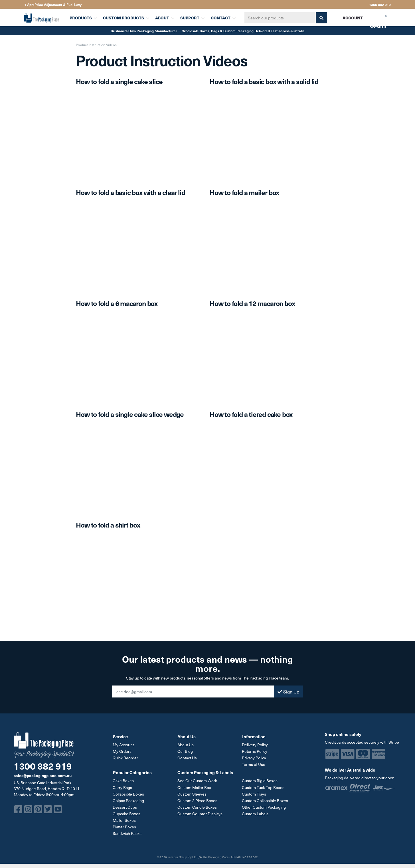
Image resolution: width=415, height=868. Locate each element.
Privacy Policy (254, 758)
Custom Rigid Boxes (260, 781)
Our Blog (185, 751)
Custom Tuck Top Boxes (263, 787)
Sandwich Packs (127, 833)
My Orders (122, 751)
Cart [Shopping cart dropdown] (374, 20)
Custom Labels (255, 813)
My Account (124, 745)
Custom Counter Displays (200, 813)
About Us (186, 745)
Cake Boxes (124, 781)
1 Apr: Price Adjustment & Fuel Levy (53, 5)
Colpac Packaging (129, 800)
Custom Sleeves (192, 794)
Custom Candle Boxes (197, 807)
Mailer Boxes (124, 820)
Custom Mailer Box (194, 787)
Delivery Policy (255, 745)
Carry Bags (123, 787)
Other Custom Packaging (264, 807)
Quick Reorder (126, 758)
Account (353, 18)
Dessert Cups (125, 807)
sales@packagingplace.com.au (43, 775)
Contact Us (187, 758)
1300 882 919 (380, 5)
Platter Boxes (125, 827)
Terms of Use (254, 764)
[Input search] (280, 18)
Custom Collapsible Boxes (265, 800)
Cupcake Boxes (127, 813)
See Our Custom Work (197, 781)
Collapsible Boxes (129, 794)
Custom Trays (254, 794)
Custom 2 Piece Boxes (197, 800)
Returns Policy (255, 751)
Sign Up (288, 691)
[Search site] (321, 18)
